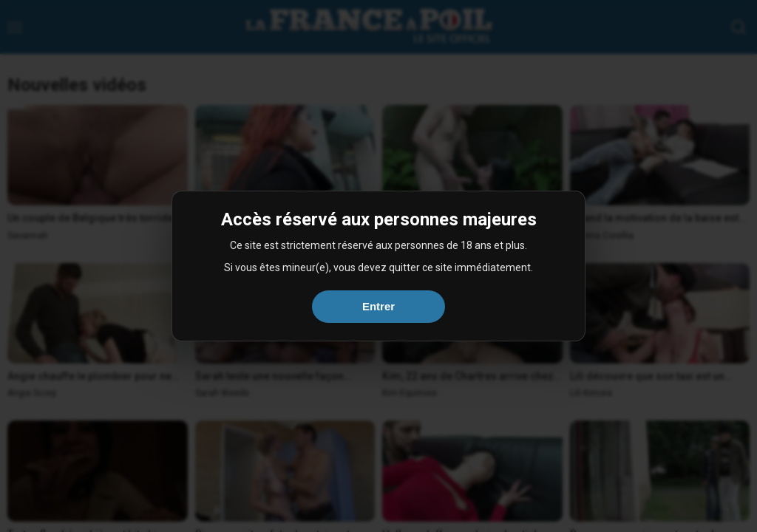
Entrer (378, 306)
